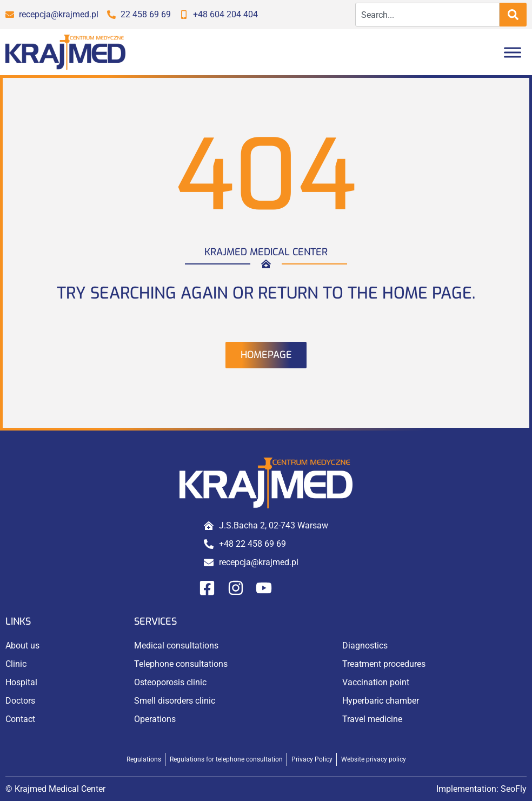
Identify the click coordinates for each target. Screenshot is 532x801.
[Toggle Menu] (513, 52)
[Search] (513, 15)
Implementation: (481, 789)
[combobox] (427, 15)
